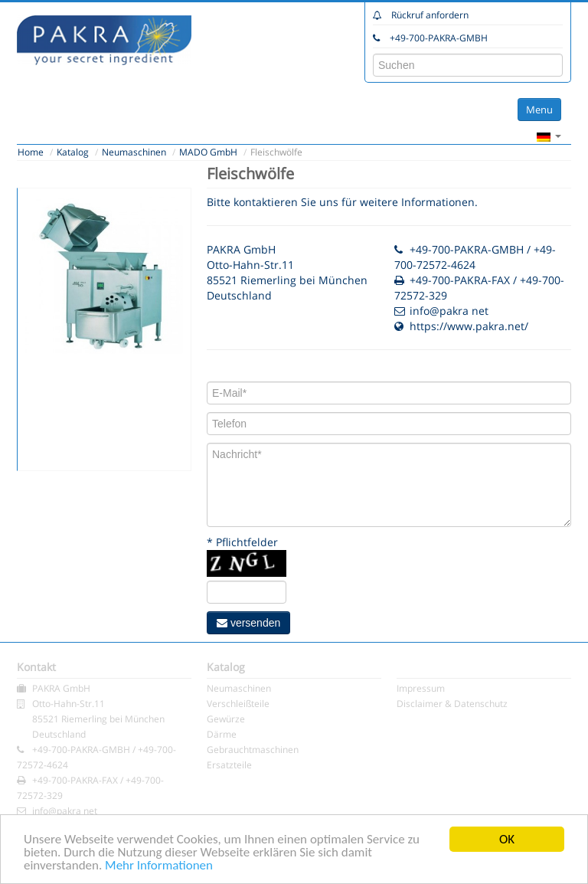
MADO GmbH (208, 152)
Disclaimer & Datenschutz (452, 704)
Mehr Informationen (159, 866)
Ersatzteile (229, 765)
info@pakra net (449, 311)
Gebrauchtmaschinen (253, 750)
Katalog (73, 152)
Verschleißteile (238, 704)
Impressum (421, 688)
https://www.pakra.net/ (469, 326)
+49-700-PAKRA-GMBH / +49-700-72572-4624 (475, 257)
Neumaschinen (134, 152)
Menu (539, 110)
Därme (222, 734)
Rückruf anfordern (430, 15)
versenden (248, 623)
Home (31, 152)
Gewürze (226, 719)
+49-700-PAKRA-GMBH (439, 38)
